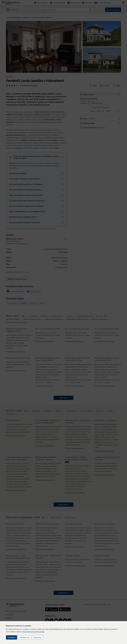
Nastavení (38, 637)
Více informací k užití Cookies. (33, 632)
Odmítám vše (25, 637)
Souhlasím (12, 637)
